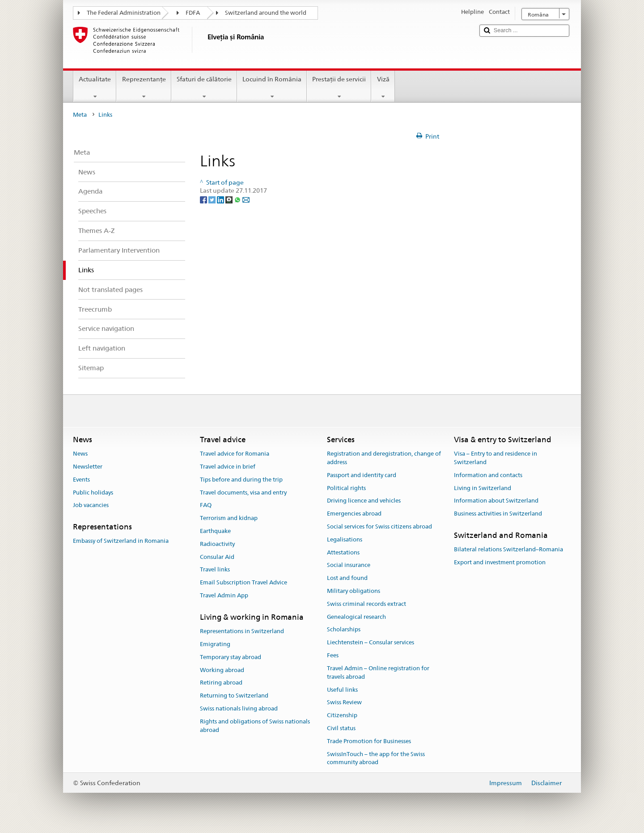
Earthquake (215, 531)
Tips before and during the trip (241, 480)
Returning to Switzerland (234, 696)
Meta (80, 115)
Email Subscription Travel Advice (244, 582)
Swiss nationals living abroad (239, 708)
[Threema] (230, 199)
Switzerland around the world (266, 13)
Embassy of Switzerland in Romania (121, 541)
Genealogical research (356, 617)
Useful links (342, 690)
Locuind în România (272, 88)
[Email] (246, 199)
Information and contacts (488, 475)
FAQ (206, 505)
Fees (333, 655)
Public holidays (93, 493)
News (80, 454)
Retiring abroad (221, 683)
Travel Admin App (224, 595)
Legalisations (345, 539)
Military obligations (354, 591)
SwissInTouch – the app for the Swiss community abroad (376, 758)
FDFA (193, 13)
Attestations (343, 552)
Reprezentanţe (144, 88)
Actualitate (95, 88)
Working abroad (222, 670)
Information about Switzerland (496, 501)
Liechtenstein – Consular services (371, 643)
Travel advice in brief (228, 467)
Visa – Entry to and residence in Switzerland (496, 458)
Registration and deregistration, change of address (384, 458)
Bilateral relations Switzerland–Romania (508, 549)
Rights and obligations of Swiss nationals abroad (255, 726)
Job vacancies (91, 505)
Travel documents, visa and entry (243, 493)
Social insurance (349, 565)
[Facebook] (204, 199)
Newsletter (88, 467)
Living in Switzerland (483, 488)
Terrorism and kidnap (229, 518)
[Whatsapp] (238, 199)
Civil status (341, 728)
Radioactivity (217, 544)
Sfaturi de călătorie (204, 88)
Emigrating (215, 644)
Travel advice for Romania (235, 454)
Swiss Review (344, 703)
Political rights (346, 488)
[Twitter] (213, 199)
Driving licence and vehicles (364, 501)
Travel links (215, 570)
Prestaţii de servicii (339, 88)
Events (81, 480)
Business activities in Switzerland (498, 514)
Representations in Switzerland (242, 631)
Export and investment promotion (500, 562)
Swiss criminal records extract (366, 604)
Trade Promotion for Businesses (369, 741)
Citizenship (342, 715)
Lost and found (347, 578)
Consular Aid (217, 557)
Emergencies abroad (354, 514)
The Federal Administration (124, 13)
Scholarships (344, 630)
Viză (383, 88)
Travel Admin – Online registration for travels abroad (378, 672)
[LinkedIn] (221, 199)
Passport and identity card (362, 475)
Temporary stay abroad (231, 657)
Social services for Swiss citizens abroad (379, 526)
